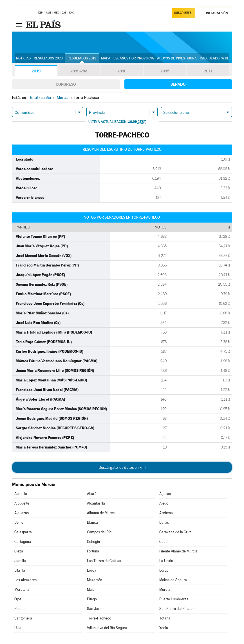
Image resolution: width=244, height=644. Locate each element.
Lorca (92, 570)
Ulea (18, 628)
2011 (208, 71)
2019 (36, 71)
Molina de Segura (173, 580)
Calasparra (23, 532)
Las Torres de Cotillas (104, 561)
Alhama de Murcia (101, 513)
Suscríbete (183, 13)
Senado (178, 84)
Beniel (19, 522)
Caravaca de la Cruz (175, 532)
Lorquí (164, 570)
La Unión (166, 561)
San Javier (95, 609)
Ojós (18, 599)
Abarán (93, 494)
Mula (91, 589)
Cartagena (23, 542)
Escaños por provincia (134, 58)
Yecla (164, 628)
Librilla (20, 570)
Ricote (19, 609)
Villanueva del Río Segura (107, 628)
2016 (122, 71)
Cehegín (93, 542)
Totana (165, 618)
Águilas (165, 494)
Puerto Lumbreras (174, 599)
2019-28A (79, 71)
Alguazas (22, 513)
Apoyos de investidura (177, 58)
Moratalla (22, 589)
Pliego (92, 599)
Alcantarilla (96, 503)
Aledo (164, 503)
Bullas (164, 522)
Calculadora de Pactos (221, 58)
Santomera (23, 618)
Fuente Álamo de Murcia (178, 551)
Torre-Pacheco (99, 618)
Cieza (19, 551)
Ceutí (163, 542)
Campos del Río (99, 532)
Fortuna (93, 551)
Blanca (92, 522)
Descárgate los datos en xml (122, 467)
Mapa (106, 58)
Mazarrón (95, 580)
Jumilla (20, 561)
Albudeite (22, 503)
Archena (166, 513)
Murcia (165, 589)
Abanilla (21, 494)
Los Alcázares (25, 580)
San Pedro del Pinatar (177, 609)
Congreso (66, 84)
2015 (165, 71)
